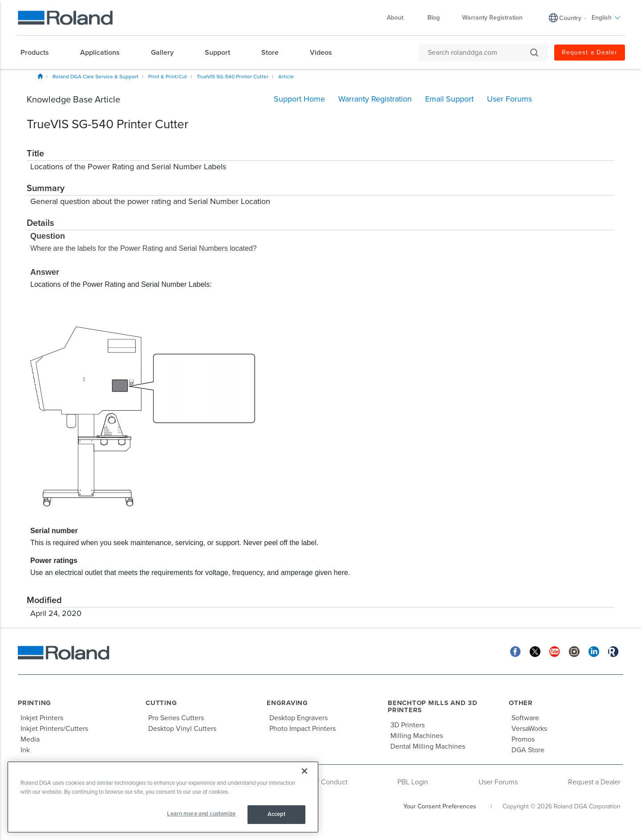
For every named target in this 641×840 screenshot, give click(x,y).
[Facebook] (515, 651)
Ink (25, 750)
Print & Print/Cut (168, 77)
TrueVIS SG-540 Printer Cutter (233, 77)
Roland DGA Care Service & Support (95, 77)
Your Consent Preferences (440, 806)
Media (30, 739)
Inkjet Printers (42, 718)
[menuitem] (39, 53)
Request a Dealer (594, 782)
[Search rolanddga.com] (479, 53)
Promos (523, 739)
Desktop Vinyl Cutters (182, 729)
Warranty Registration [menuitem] (492, 18)
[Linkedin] (594, 651)
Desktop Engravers (298, 718)
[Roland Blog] (613, 651)
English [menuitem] (606, 18)
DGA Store (528, 750)
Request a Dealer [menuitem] (590, 52)
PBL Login (413, 782)
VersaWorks (529, 729)
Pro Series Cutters (176, 718)
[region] (163, 797)
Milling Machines (417, 736)
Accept (277, 814)
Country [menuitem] (570, 18)
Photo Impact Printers (302, 729)
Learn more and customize (201, 814)
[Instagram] (574, 651)
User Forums (498, 782)
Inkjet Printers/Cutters (54, 729)
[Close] (304, 771)
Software (525, 718)
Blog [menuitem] (434, 18)
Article (286, 77)
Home (40, 76)
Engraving (287, 703)
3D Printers (408, 725)
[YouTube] (555, 651)
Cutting (161, 703)
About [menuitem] (400, 18)
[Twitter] (535, 651)
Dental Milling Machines (428, 746)
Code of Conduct (321, 782)
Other (521, 703)
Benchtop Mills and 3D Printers (433, 707)
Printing (34, 703)
